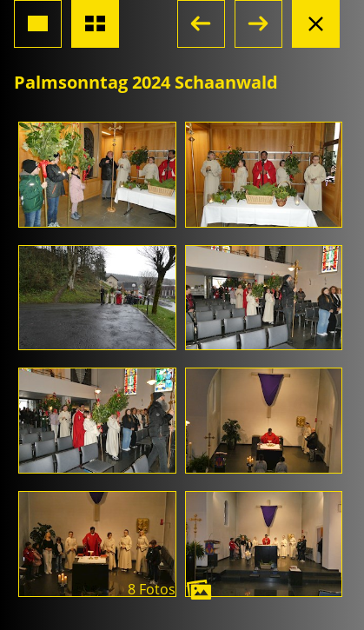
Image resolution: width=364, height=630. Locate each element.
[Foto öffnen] (97, 175)
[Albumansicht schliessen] (316, 24)
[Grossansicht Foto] (38, 24)
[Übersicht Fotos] (95, 24)
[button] (201, 24)
